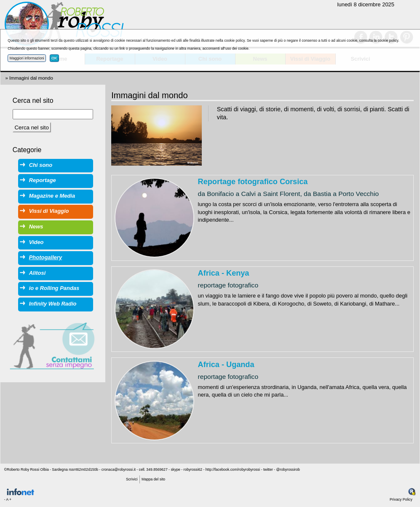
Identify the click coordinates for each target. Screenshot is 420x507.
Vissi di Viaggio (49, 211)
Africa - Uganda (226, 365)
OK (54, 58)
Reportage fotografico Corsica (253, 182)
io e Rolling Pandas (54, 288)
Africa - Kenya (224, 273)
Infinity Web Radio (53, 304)
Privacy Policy (401, 499)
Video (36, 242)
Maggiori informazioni (27, 58)
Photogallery (45, 257)
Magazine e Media (52, 196)
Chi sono (41, 165)
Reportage (43, 180)
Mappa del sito (153, 479)
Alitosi (37, 273)
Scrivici (132, 479)
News (36, 227)
